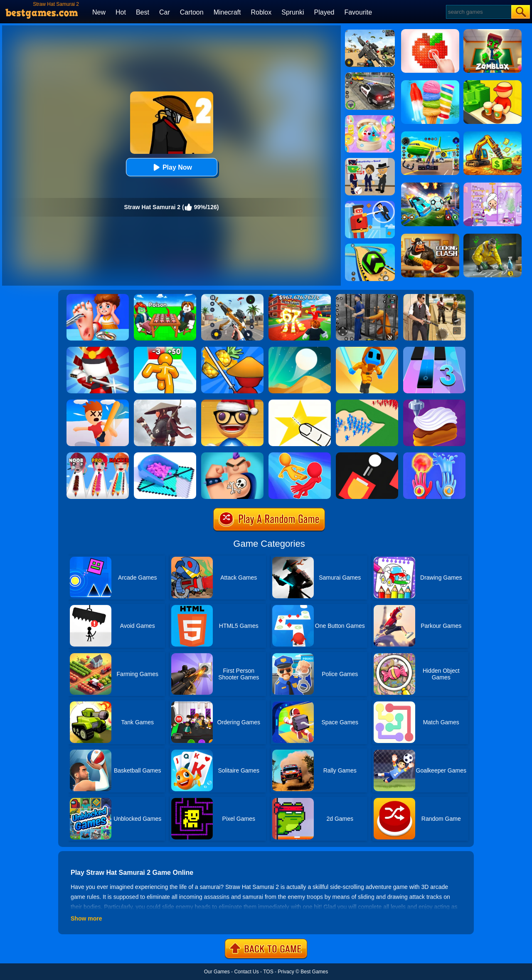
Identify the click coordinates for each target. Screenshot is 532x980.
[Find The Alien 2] (370, 161)
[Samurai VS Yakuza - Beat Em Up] (165, 402)
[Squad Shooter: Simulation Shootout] (370, 32)
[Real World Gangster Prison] (367, 297)
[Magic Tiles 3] (434, 350)
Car (165, 12)
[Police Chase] (370, 75)
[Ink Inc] (232, 455)
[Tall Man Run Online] (165, 350)
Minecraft (227, 12)
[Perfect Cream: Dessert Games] (434, 402)
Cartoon (192, 12)
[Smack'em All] (98, 402)
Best (143, 12)
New (99, 12)
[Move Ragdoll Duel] (300, 455)
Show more (86, 918)
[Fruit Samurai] (232, 350)
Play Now (171, 167)
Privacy (286, 972)
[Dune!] (300, 350)
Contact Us (246, 972)
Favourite (358, 12)
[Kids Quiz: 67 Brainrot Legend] (300, 297)
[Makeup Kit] (98, 455)
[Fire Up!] (367, 455)
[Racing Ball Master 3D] (370, 247)
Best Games (314, 972)
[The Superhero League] (370, 204)
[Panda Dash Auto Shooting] (232, 297)
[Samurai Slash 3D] (98, 350)
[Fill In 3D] (165, 455)
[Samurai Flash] (367, 350)
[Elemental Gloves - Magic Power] (434, 455)
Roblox (261, 12)
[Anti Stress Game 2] (232, 402)
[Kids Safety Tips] (98, 297)
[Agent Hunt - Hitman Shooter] (434, 297)
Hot (121, 12)
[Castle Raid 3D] (367, 402)
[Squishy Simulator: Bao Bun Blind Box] (370, 118)
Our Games (217, 972)
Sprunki (293, 12)
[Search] (478, 12)
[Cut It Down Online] (300, 402)
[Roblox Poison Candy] (165, 297)
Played (324, 12)
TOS (268, 972)
